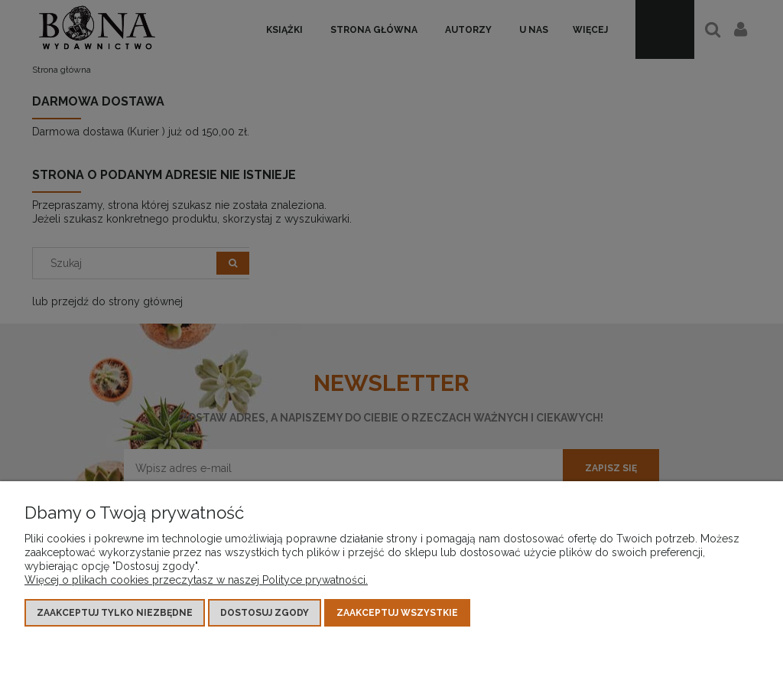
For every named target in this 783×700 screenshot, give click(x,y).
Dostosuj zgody (265, 613)
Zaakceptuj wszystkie (397, 613)
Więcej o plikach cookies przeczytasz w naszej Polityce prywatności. (196, 580)
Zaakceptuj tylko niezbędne (115, 613)
